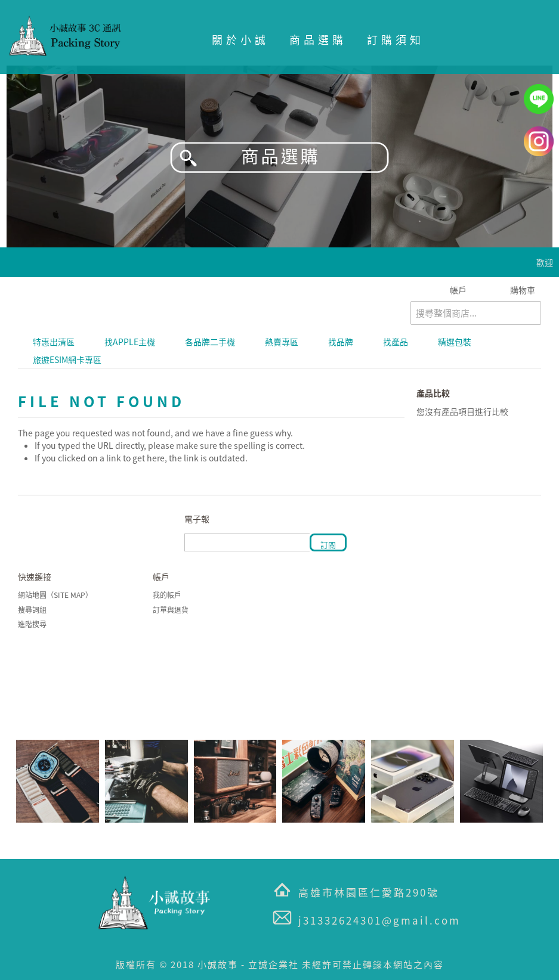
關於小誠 (240, 40)
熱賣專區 (282, 342)
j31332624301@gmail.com (379, 920)
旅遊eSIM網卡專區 (67, 359)
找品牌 (341, 342)
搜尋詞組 (32, 610)
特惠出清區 (54, 342)
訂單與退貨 (171, 610)
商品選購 (318, 40)
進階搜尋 (32, 624)
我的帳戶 (167, 595)
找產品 (396, 342)
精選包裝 (455, 342)
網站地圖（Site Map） (55, 595)
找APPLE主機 (130, 342)
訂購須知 (396, 40)
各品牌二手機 (210, 342)
